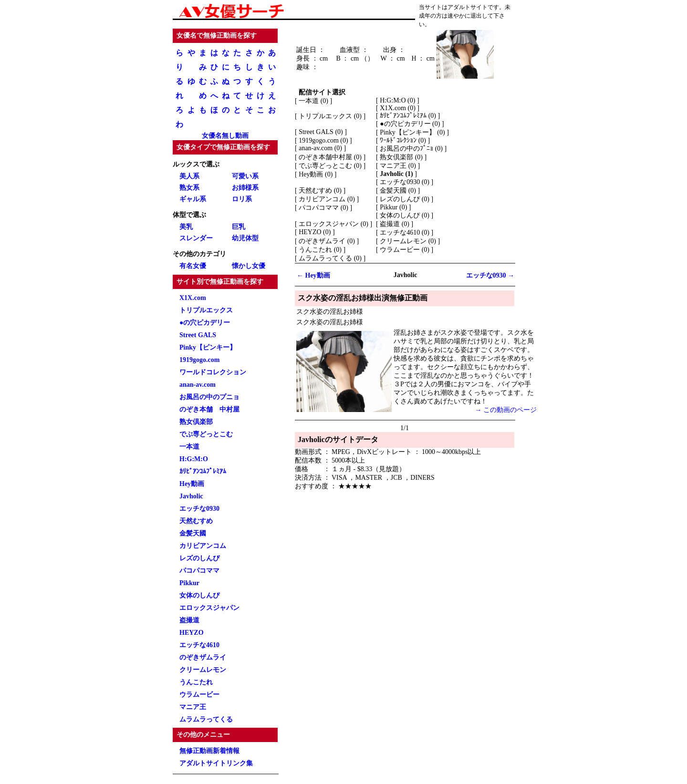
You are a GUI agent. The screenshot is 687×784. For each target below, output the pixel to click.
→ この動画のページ (506, 410)
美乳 (186, 227)
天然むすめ (196, 521)
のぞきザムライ (203, 657)
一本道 (189, 447)
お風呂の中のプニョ (209, 397)
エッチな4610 (199, 645)
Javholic (191, 496)
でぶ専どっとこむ (206, 434)
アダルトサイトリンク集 (216, 763)
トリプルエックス (206, 310)
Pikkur (189, 583)
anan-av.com (198, 385)
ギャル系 (193, 199)
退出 (476, 16)
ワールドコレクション (213, 372)
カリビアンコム (203, 546)
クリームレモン (203, 670)
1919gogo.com (199, 360)
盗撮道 (189, 620)
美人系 (189, 176)
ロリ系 (242, 199)
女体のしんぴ (199, 595)
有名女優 (193, 266)
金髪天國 (193, 533)
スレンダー (196, 238)
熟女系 (189, 188)
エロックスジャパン (209, 608)
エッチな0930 (199, 509)
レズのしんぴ (199, 558)
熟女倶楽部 (196, 422)
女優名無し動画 (225, 136)
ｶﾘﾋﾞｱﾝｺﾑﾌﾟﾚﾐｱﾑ (203, 471)
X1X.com (193, 298)
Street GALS (198, 335)
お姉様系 (245, 188)
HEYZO (192, 633)
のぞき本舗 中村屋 (209, 409)
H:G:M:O (194, 459)
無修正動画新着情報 (209, 751)
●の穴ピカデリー (205, 323)
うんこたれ (196, 682)
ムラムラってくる (206, 719)
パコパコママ (199, 571)
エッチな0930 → (490, 275)
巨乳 (239, 227)
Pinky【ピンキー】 (208, 347)
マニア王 (193, 707)
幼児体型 (245, 238)
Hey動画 (192, 484)
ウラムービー (199, 695)
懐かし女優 (249, 266)
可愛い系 (245, 176)
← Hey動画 (313, 275)
